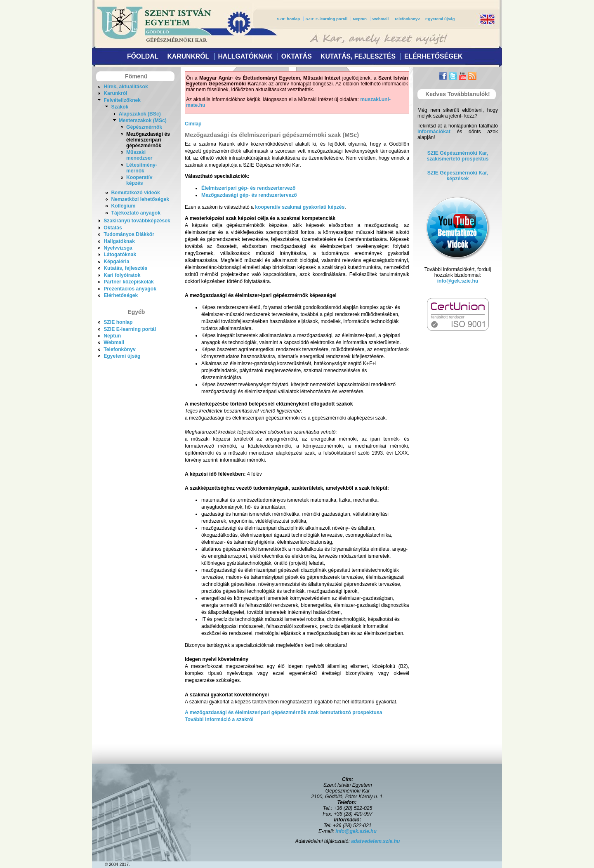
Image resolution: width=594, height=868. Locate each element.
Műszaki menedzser (139, 155)
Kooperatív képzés (139, 180)
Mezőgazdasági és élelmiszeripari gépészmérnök (148, 140)
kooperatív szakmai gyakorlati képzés (300, 207)
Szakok (120, 107)
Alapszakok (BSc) (140, 114)
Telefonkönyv (407, 19)
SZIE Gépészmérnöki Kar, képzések (458, 176)
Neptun (360, 19)
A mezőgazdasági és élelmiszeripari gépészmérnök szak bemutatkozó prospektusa (284, 712)
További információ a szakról (219, 719)
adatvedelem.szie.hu (375, 841)
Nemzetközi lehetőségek (140, 199)
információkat (434, 132)
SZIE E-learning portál (327, 19)
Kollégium (123, 206)
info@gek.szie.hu (458, 281)
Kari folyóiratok (122, 275)
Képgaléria (116, 262)
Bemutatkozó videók (135, 193)
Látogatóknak (120, 255)
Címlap (193, 124)
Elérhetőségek (433, 56)
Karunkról (188, 56)
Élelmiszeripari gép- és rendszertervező (248, 188)
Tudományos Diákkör (129, 234)
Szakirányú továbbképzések (137, 221)
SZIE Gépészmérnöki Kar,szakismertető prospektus (458, 156)
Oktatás (297, 56)
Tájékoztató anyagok (136, 213)
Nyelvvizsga (118, 248)
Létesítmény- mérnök (142, 168)
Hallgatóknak (245, 56)
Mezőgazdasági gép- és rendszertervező (249, 195)
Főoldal (143, 56)
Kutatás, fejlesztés (358, 56)
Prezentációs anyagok (130, 289)
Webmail (380, 19)
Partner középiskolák (129, 282)
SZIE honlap (288, 19)
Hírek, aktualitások (126, 87)
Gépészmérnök (144, 127)
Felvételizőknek (122, 100)
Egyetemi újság (440, 19)
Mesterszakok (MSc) (143, 120)
